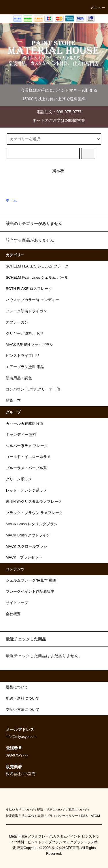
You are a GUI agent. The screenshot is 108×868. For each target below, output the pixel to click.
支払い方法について (20, 810)
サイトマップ (17, 603)
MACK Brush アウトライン (28, 535)
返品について (78, 810)
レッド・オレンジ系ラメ (26, 490)
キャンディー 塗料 (21, 435)
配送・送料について (51, 810)
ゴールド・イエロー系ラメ (28, 457)
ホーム (11, 200)
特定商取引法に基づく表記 (25, 816)
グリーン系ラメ (19, 479)
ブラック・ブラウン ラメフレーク (34, 513)
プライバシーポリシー (62, 816)
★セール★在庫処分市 (24, 424)
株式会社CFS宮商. (66, 848)
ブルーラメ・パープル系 (26, 468)
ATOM (95, 816)
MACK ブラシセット (24, 557)
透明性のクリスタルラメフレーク (34, 502)
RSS (84, 816)
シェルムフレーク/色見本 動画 (31, 580)
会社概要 (13, 614)
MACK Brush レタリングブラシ (32, 524)
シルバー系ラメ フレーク (27, 446)
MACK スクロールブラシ (26, 546)
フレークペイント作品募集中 (30, 592)
